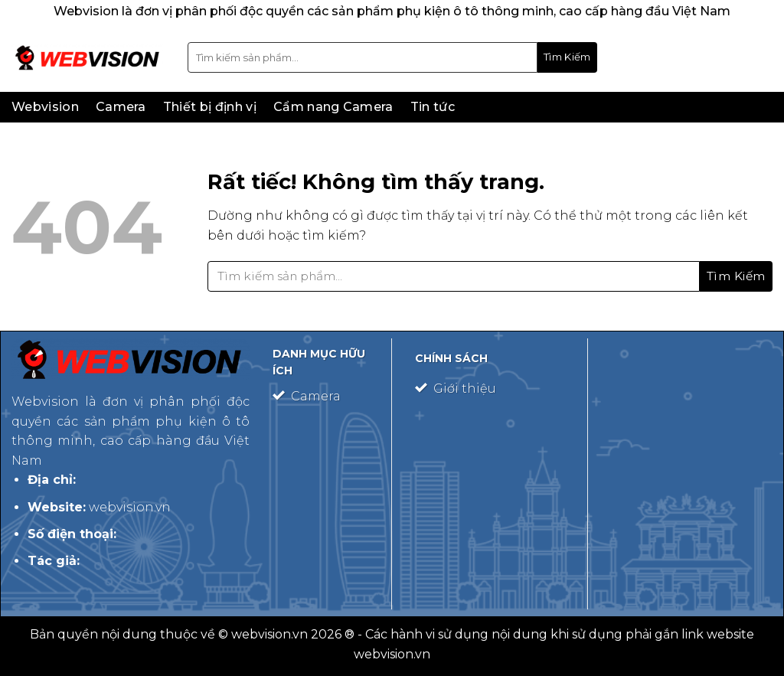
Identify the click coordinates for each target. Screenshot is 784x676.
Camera (121, 107)
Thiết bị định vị (210, 107)
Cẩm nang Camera (333, 107)
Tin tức (433, 107)
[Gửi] (567, 57)
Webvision (45, 107)
